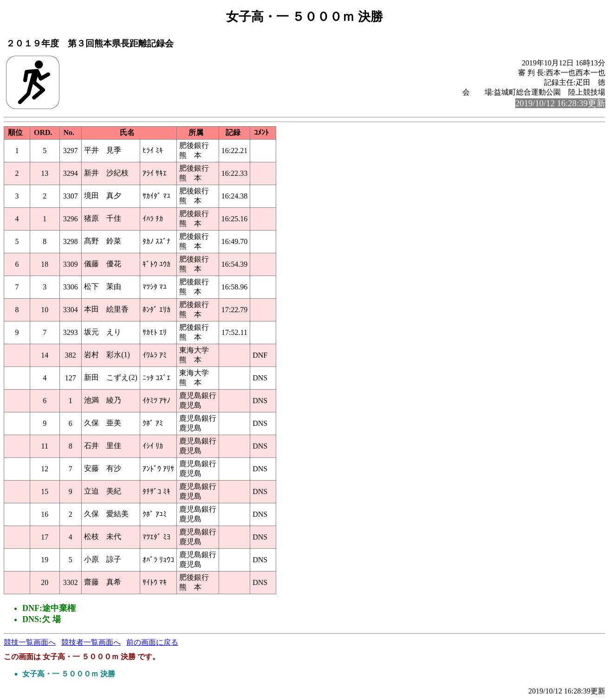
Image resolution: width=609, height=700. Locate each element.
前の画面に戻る (152, 642)
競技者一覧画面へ (91, 642)
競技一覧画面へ (30, 642)
